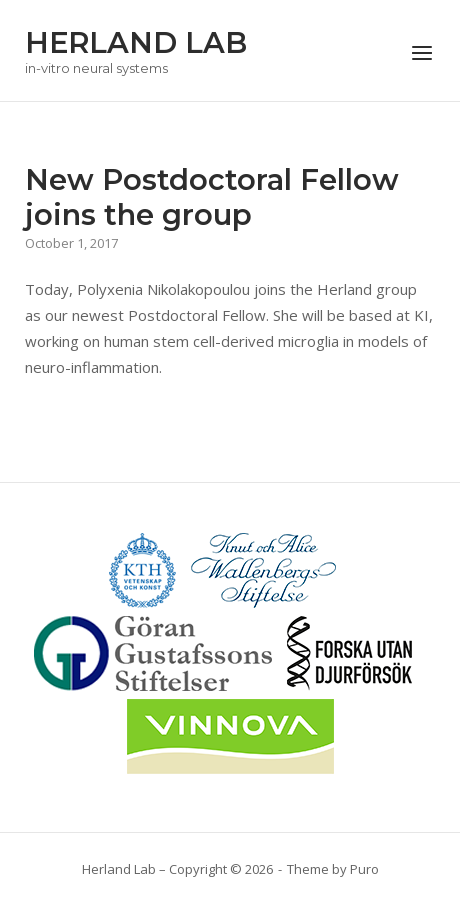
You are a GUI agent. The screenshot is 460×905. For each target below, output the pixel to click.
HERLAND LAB (136, 42)
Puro (364, 869)
